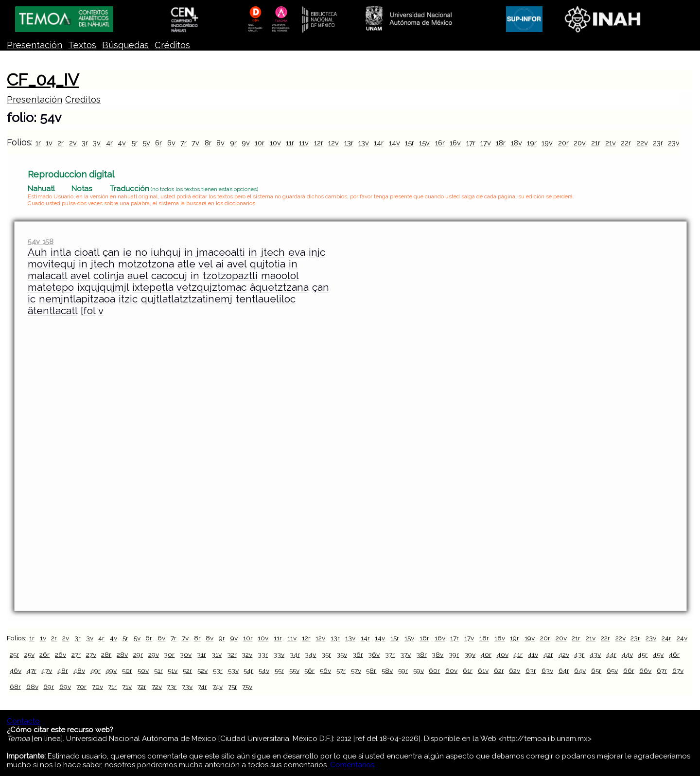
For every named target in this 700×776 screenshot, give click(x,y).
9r (233, 143)
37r (390, 654)
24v (682, 638)
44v (627, 654)
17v (486, 143)
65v (612, 670)
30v (186, 654)
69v (65, 687)
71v (127, 687)
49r (96, 670)
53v (233, 670)
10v (275, 143)
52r (187, 670)
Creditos (83, 99)
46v (16, 670)
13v (364, 143)
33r (263, 654)
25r (14, 654)
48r (63, 670)
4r (109, 143)
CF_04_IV (43, 80)
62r (499, 670)
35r (326, 654)
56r (309, 670)
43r (579, 654)
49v (111, 670)
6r (158, 143)
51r (158, 670)
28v (122, 654)
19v (547, 143)
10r (260, 143)
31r (201, 654)
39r (454, 654)
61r (468, 670)
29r (138, 654)
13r (349, 143)
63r (531, 670)
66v (645, 670)
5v (146, 143)
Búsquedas (125, 45)
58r (371, 670)
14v (394, 143)
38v (437, 654)
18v (516, 143)
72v (157, 687)
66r (629, 670)
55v (294, 670)
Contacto (23, 721)
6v (171, 143)
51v (173, 670)
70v (97, 687)
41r (518, 654)
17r (471, 143)
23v (674, 143)
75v (247, 687)
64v (580, 670)
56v (325, 670)
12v (333, 143)
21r (596, 143)
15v (424, 143)
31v (217, 654)
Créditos (172, 45)
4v (122, 143)
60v (451, 670)
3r (85, 143)
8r (208, 143)
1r (38, 143)
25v (29, 654)
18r (501, 143)
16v (455, 143)
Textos (82, 45)
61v (483, 670)
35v (342, 654)
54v (264, 670)
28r (106, 654)
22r (626, 143)
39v (470, 654)
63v (547, 670)
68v (32, 687)
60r (434, 670)
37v (405, 654)
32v (247, 654)
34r (295, 654)
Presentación (35, 45)
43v (595, 654)
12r (319, 143)
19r (532, 143)
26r (44, 654)
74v (218, 687)
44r (611, 654)
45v (658, 654)
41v (533, 654)
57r (341, 670)
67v (678, 670)
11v (304, 143)
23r (658, 143)
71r (112, 687)
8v (220, 143)
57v (356, 670)
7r (184, 143)
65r (596, 670)
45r (643, 654)
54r (248, 670)
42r (548, 654)
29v (154, 654)
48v (79, 670)
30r (169, 654)
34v (310, 654)
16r (440, 143)
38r (421, 654)
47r (32, 670)
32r (232, 654)
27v (91, 654)
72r (142, 687)
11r (290, 143)
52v (202, 670)
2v (73, 143)
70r (81, 687)
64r (564, 670)
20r (563, 143)
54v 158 (41, 241)
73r (172, 687)
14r (379, 143)
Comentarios (352, 765)
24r (666, 638)
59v (419, 670)
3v (97, 143)
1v (49, 143)
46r (674, 654)
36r (358, 654)
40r (486, 654)
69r (49, 687)
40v (503, 654)
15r (410, 143)
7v (195, 143)
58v (387, 670)
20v (580, 143)
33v (279, 654)
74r (202, 687)
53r (218, 670)
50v (143, 670)
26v (61, 654)
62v (515, 670)
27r (76, 654)
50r (127, 670)
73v (187, 687)
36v (374, 654)
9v (246, 143)
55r (279, 670)
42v (564, 654)
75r (233, 687)
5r (134, 143)
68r (15, 687)
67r (662, 670)
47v (47, 670)
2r (61, 143)
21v (611, 143)
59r (403, 670)
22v (642, 143)
